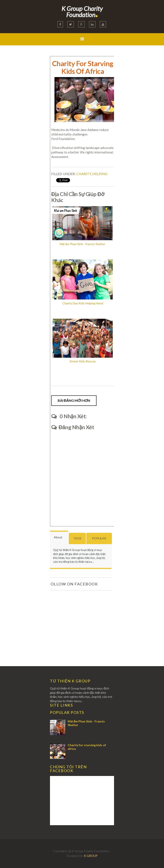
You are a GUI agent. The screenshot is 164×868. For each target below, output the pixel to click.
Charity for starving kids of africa (87, 747)
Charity (84, 174)
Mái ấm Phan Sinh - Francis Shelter (86, 723)
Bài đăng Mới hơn (74, 400)
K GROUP (91, 856)
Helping (100, 174)
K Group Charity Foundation (82, 12)
